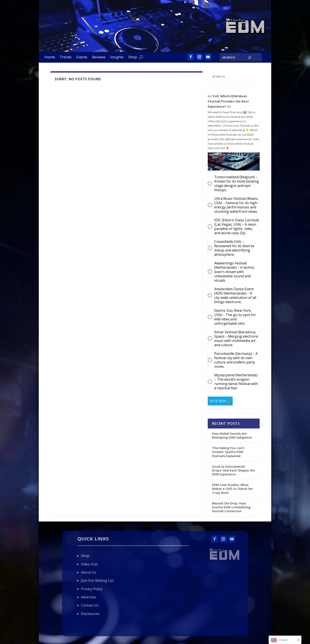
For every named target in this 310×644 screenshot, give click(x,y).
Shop (133, 57)
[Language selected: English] (285, 640)
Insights (117, 57)
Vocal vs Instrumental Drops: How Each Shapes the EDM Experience (233, 469)
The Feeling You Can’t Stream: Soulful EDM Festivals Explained (228, 450)
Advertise (88, 596)
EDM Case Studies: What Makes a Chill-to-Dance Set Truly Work (232, 487)
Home (50, 57)
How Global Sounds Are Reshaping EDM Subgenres (232, 434)
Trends (66, 57)
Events (82, 57)
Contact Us (90, 604)
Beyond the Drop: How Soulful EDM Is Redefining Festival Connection (231, 506)
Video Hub (89, 562)
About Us (88, 571)
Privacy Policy (92, 587)
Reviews (99, 57)
